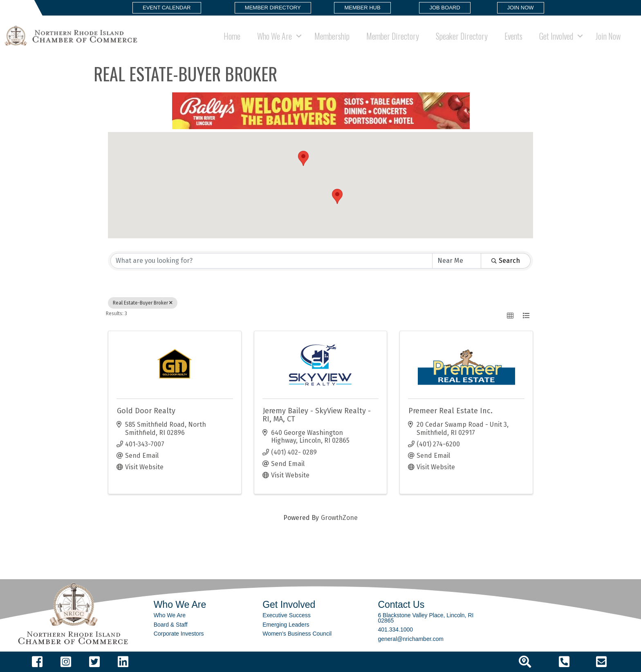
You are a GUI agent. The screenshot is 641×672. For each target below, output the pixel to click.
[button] (167, 8)
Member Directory (393, 36)
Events (513, 36)
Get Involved (556, 36)
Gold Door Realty (146, 411)
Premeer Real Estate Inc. (450, 411)
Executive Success (287, 615)
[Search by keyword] (271, 261)
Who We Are (275, 36)
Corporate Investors (179, 634)
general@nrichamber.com (411, 639)
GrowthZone (339, 518)
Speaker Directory (462, 36)
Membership (332, 36)
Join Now (608, 36)
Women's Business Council (297, 634)
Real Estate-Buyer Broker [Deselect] (143, 303)
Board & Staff (171, 625)
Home (232, 36)
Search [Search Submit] (506, 261)
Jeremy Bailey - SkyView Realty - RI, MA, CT (317, 415)
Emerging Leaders (286, 625)
